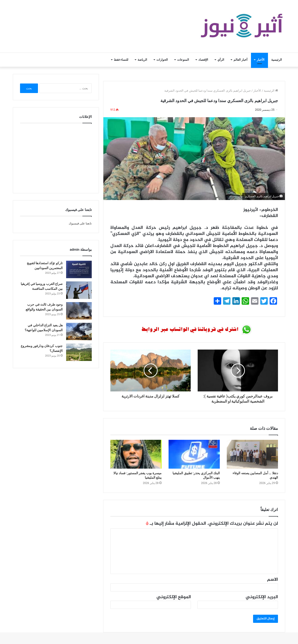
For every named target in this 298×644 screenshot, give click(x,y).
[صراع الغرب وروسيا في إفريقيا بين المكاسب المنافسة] (79, 290)
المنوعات (183, 60)
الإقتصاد (203, 60)
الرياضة (142, 60)
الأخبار (261, 60)
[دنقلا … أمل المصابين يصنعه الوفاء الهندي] (252, 454)
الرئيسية (277, 60)
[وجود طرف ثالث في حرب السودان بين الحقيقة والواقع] (79, 311)
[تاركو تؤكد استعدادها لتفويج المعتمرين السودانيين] (79, 269)
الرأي (221, 60)
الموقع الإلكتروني (174, 597)
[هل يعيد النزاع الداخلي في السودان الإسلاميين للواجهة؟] (79, 332)
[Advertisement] (56, 157)
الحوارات (162, 60)
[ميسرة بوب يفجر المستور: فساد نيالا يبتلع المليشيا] (136, 454)
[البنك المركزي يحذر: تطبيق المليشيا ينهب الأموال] (194, 454)
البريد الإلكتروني (262, 597)
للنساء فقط (121, 60)
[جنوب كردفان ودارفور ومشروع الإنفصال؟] (79, 352)
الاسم (273, 580)
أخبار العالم (240, 60)
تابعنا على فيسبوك (80, 223)
